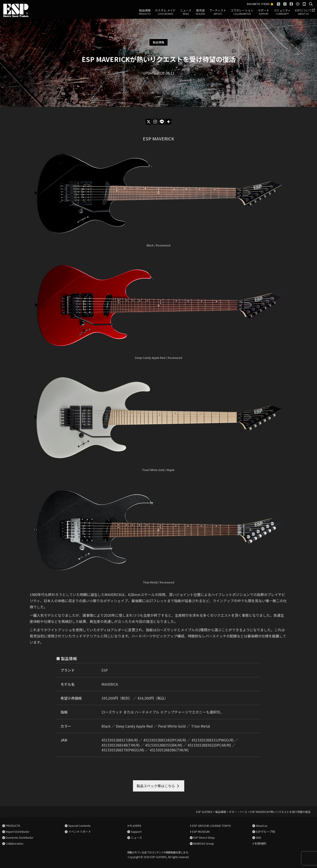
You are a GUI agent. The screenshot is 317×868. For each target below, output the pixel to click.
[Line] (162, 122)
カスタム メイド (165, 12)
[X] (149, 122)
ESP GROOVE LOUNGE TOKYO (212, 826)
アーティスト (218, 12)
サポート (264, 12)
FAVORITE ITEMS (260, 4)
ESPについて (303, 12)
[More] (168, 122)
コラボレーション (242, 12)
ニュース (186, 12)
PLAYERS (135, 826)
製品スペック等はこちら (156, 786)
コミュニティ (282, 12)
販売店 (200, 12)
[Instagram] (155, 122)
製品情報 (145, 12)
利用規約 (260, 843)
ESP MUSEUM (201, 832)
